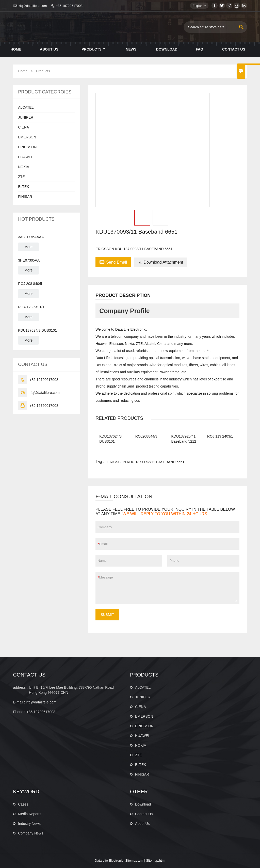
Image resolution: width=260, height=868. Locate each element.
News (131, 49)
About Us (49, 49)
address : (20, 687)
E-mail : (19, 702)
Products (93, 49)
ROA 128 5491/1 (31, 307)
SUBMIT (107, 615)
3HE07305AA (29, 260)
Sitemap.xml (134, 861)
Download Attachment (161, 262)
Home (16, 49)
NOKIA (24, 167)
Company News (31, 833)
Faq (199, 49)
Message (168, 588)
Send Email (113, 262)
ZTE (21, 177)
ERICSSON (27, 147)
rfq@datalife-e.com (33, 6)
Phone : (19, 712)
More (28, 247)
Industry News (29, 824)
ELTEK (23, 187)
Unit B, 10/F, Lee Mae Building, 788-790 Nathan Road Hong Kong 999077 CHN (71, 690)
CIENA (23, 127)
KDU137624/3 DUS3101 (37, 330)
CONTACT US (29, 675)
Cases (23, 804)
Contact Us (234, 49)
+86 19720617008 (69, 6)
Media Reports (30, 814)
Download (167, 49)
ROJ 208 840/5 (30, 284)
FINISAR (25, 197)
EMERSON (27, 137)
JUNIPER (26, 117)
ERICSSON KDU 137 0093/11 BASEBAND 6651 (146, 462)
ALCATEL (26, 107)
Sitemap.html (156, 861)
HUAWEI (25, 157)
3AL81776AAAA (31, 237)
